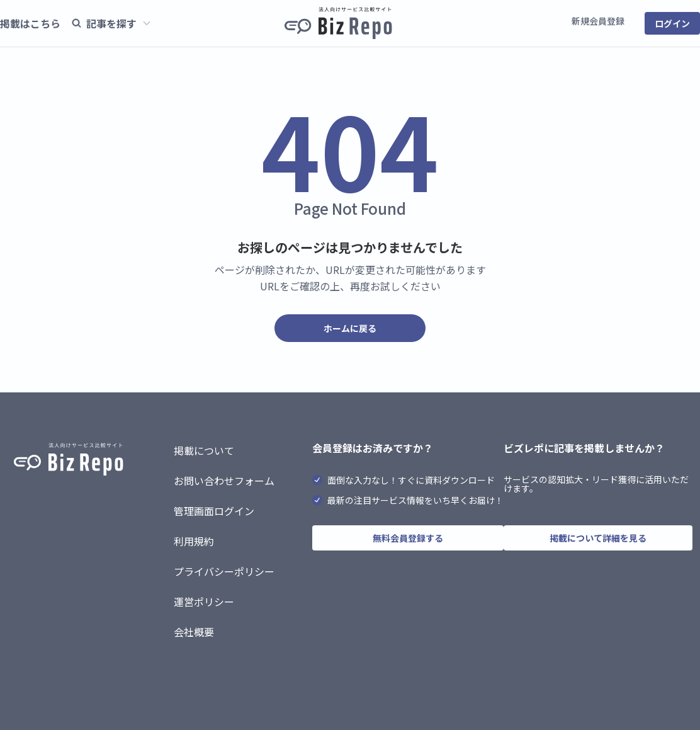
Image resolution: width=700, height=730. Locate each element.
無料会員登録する (408, 538)
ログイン (672, 23)
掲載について (204, 450)
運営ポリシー (204, 602)
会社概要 (194, 632)
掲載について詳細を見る (598, 538)
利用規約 (194, 541)
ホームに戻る (350, 328)
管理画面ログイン (214, 511)
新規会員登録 (598, 21)
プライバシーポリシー (224, 571)
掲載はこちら (30, 23)
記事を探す (111, 23)
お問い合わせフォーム (224, 481)
